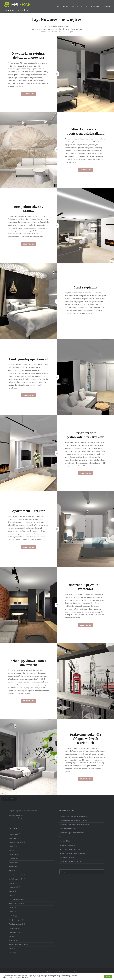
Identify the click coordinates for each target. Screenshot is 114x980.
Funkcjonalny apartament (68, 849)
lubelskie (12, 854)
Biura (11, 899)
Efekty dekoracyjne (15, 908)
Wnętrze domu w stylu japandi (69, 841)
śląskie (11, 875)
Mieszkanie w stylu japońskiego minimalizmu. (74, 829)
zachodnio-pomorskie (16, 883)
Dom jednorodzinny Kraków (69, 833)
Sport (11, 953)
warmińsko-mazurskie (16, 879)
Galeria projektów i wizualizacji (86, 6)
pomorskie (12, 871)
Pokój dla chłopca (15, 924)
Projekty (12, 887)
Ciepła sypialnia (65, 845)
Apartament (13, 891)
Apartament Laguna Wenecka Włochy (72, 837)
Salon (11, 940)
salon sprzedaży (14, 944)
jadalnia (12, 895)
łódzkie (11, 850)
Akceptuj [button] (108, 977)
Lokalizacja (13, 842)
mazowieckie (13, 863)
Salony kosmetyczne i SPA (18, 949)
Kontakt (106, 6)
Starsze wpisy (9, 803)
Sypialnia (12, 957)
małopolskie (13, 858)
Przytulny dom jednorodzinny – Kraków (72, 857)
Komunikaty (13, 838)
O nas (58, 6)
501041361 (20, 820)
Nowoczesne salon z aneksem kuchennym (73, 825)
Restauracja (13, 932)
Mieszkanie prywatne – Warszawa (71, 866)
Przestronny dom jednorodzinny (70, 853)
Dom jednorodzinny (16, 904)
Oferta (65, 6)
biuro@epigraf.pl (20, 822)
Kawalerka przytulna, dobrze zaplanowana (73, 820)
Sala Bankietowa (14, 936)
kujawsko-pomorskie (16, 846)
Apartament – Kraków (67, 861)
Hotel (11, 912)
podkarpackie (13, 867)
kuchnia (12, 916)
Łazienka (12, 920)
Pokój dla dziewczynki (16, 928)
